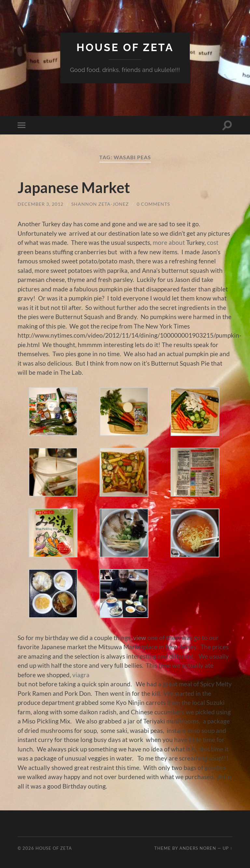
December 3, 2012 (41, 204)
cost (213, 242)
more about (169, 242)
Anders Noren (198, 848)
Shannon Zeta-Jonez (100, 204)
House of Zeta (125, 47)
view (140, 638)
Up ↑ (228, 848)
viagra (81, 675)
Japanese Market (74, 188)
